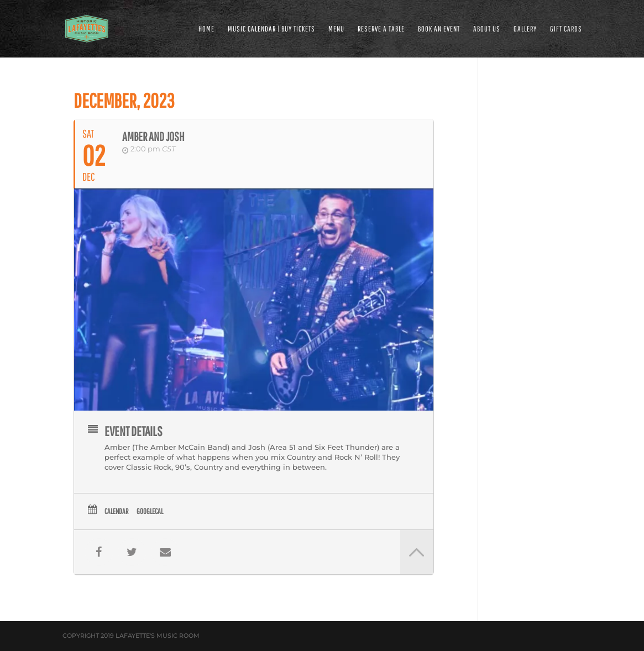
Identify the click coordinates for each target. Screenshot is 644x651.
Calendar (116, 511)
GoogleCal (150, 511)
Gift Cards (566, 29)
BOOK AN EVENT (439, 29)
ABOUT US (487, 29)
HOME (206, 29)
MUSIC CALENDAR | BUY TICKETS (271, 29)
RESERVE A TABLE (381, 29)
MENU (336, 29)
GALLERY (525, 29)
